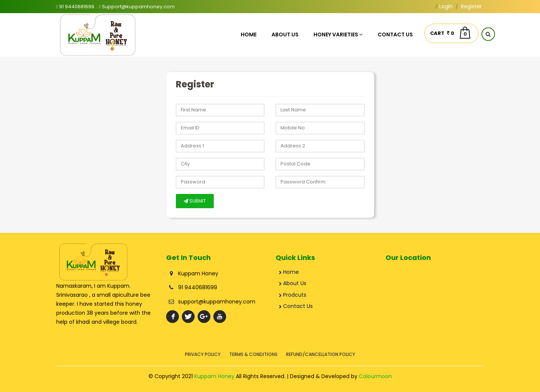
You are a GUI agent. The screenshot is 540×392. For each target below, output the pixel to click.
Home (249, 35)
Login (444, 6)
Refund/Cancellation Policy (321, 354)
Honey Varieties (338, 35)
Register (471, 6)
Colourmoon (375, 376)
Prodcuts (293, 295)
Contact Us (395, 35)
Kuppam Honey (214, 376)
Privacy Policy (203, 354)
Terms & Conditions (253, 354)
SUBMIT (195, 201)
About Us (285, 35)
